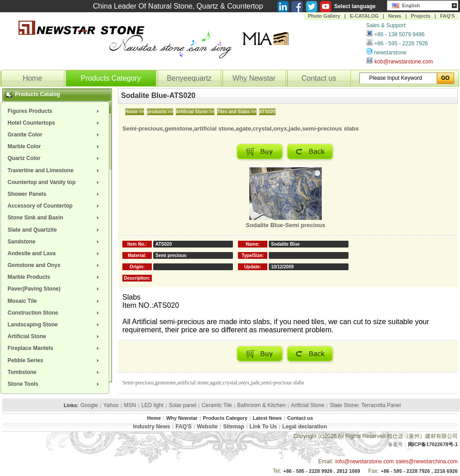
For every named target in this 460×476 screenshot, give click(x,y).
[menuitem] (55, 111)
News (395, 16)
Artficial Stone (308, 405)
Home (32, 78)
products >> (160, 112)
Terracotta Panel (381, 405)
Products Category (111, 78)
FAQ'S (448, 16)
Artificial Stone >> (195, 112)
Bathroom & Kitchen (261, 405)
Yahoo (111, 405)
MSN (130, 405)
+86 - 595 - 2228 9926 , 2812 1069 (322, 471)
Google (89, 405)
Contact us (319, 78)
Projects (420, 16)
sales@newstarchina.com (427, 461)
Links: (71, 405)
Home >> (135, 112)
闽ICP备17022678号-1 (433, 444)
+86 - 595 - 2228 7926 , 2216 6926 (419, 471)
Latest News (267, 418)
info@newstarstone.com (365, 461)
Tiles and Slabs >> (237, 112)
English (406, 5)
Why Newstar (254, 78)
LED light (153, 405)
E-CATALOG (364, 16)
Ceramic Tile (217, 405)
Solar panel (182, 405)
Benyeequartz (189, 78)
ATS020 (267, 112)
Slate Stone (344, 405)
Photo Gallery (324, 16)
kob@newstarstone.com (404, 62)
